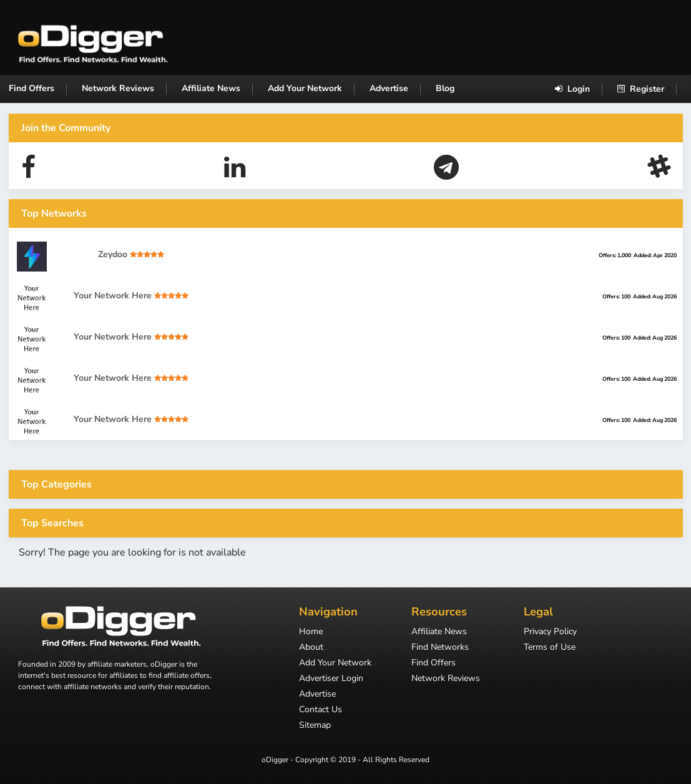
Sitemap (315, 726)
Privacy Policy (550, 632)
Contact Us (321, 710)
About (311, 648)
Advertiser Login (331, 679)
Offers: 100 (616, 296)
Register (641, 89)
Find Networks (440, 648)
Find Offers (32, 88)
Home (311, 632)
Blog (445, 88)
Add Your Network (305, 88)
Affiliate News (211, 88)
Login (572, 89)
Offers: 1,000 (615, 255)
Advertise (389, 88)
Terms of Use (550, 648)
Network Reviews (118, 88)
